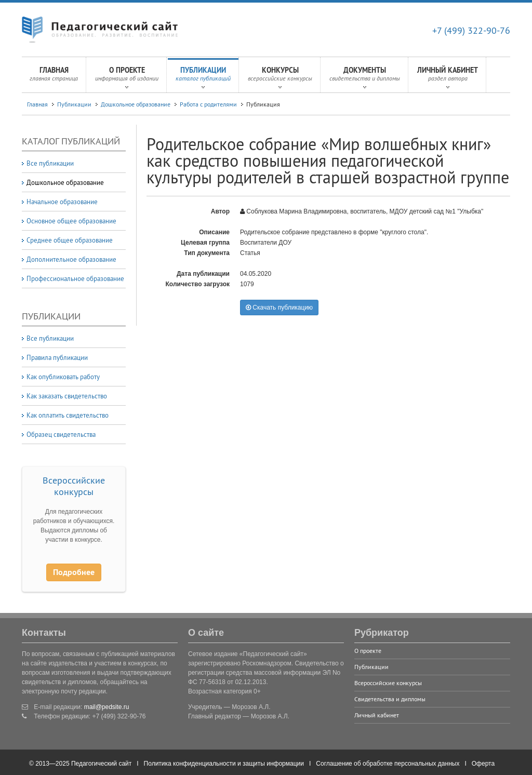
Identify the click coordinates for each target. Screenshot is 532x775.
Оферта (483, 764)
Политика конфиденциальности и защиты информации (224, 764)
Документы (365, 77)
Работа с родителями (208, 104)
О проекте (127, 77)
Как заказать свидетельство (67, 396)
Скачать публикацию (279, 308)
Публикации (203, 77)
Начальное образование (62, 202)
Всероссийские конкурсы (74, 486)
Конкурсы (280, 77)
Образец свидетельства (61, 434)
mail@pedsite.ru (107, 707)
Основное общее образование (71, 221)
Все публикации (50, 163)
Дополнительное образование (71, 259)
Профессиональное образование (75, 278)
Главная (54, 77)
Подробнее (74, 572)
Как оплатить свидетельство (68, 415)
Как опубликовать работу (63, 377)
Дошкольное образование (136, 104)
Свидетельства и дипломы (390, 699)
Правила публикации (57, 357)
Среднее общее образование (70, 240)
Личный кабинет (448, 77)
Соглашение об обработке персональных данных (388, 764)
